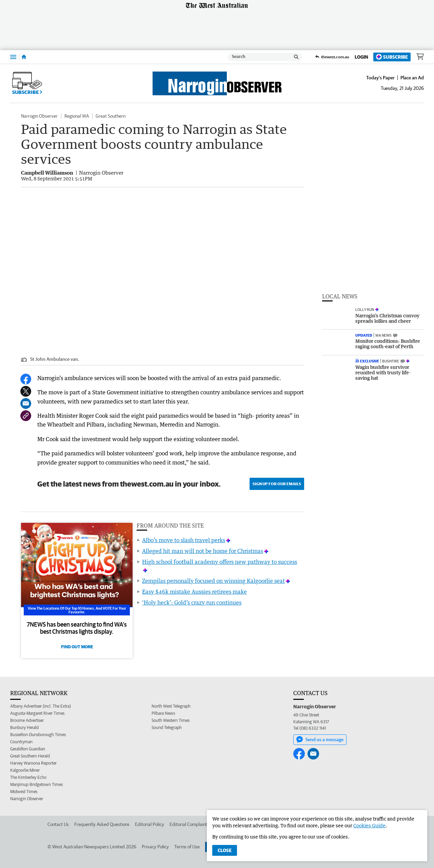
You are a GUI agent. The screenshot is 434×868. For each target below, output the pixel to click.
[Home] (24, 57)
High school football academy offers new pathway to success (220, 562)
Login (361, 57)
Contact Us (58, 824)
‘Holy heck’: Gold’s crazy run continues (192, 603)
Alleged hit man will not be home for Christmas (203, 551)
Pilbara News (163, 713)
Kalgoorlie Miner (25, 770)
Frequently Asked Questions (102, 824)
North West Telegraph (171, 706)
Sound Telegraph (167, 727)
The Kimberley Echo (28, 777)
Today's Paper (380, 78)
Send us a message (320, 739)
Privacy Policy (155, 847)
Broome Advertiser (27, 720)
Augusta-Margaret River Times (37, 713)
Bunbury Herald (24, 727)
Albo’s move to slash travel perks (184, 540)
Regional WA (77, 116)
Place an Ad (412, 78)
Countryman (21, 742)
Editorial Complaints (189, 824)
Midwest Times (24, 792)
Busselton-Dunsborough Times (38, 735)
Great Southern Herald (30, 756)
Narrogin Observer (39, 116)
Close (225, 850)
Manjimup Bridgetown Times (36, 784)
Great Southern (111, 116)
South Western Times (171, 720)
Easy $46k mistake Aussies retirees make (194, 592)
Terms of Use (187, 847)
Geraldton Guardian (28, 749)
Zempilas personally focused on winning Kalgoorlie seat (213, 581)
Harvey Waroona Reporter (33, 763)
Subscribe (392, 57)
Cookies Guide (369, 825)
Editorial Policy (150, 824)
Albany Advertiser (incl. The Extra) (41, 706)
